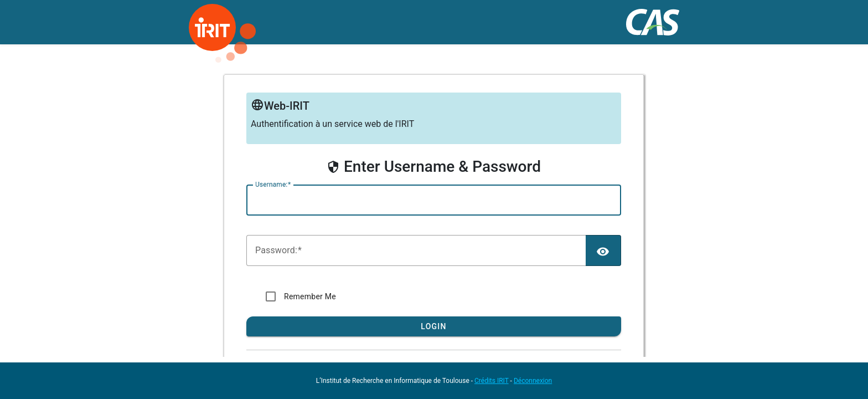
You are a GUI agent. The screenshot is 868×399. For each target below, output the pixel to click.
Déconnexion (533, 381)
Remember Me (310, 296)
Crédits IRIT (492, 381)
